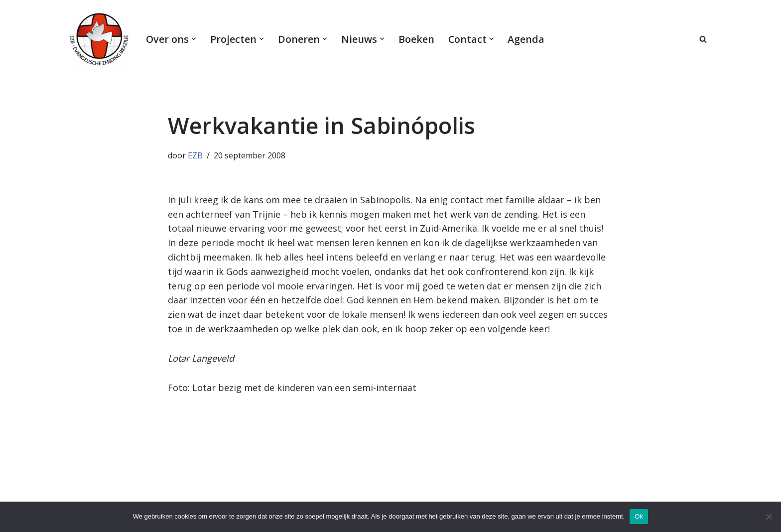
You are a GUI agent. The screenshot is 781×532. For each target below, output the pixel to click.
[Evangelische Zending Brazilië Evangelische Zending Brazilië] (99, 39)
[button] (194, 39)
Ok (639, 516)
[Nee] (769, 517)
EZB (195, 155)
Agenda (526, 39)
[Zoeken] (703, 39)
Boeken (416, 39)
